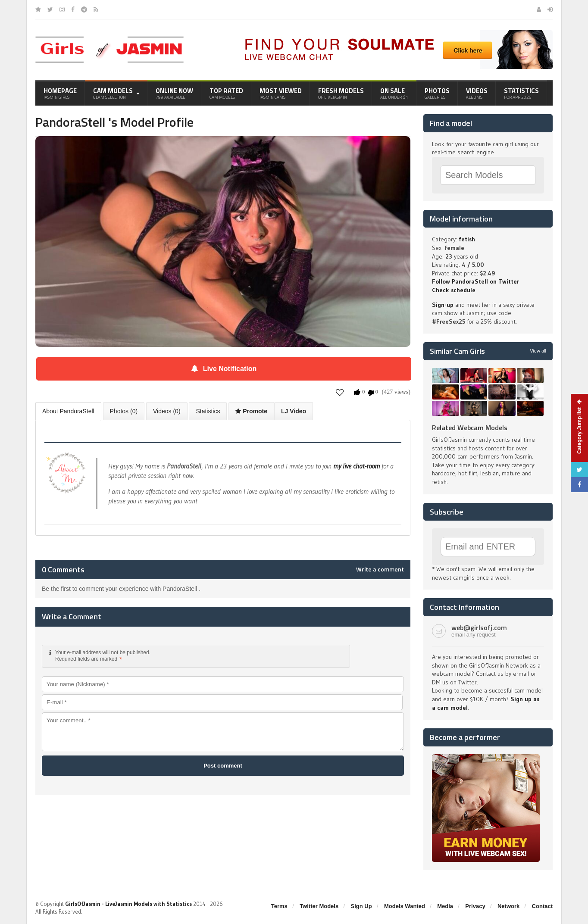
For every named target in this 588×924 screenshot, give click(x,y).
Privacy (475, 906)
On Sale (394, 93)
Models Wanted (405, 906)
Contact (542, 906)
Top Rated (226, 93)
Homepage (60, 93)
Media (445, 906)
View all (538, 351)
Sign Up (361, 906)
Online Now (174, 93)
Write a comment (380, 569)
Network (508, 906)
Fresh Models (341, 93)
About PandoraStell (68, 411)
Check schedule (454, 290)
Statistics (521, 93)
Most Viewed (281, 93)
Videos (477, 93)
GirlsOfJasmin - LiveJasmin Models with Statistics (128, 904)
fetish (467, 239)
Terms (279, 906)
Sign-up (443, 305)
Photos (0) (124, 411)
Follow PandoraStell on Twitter (475, 281)
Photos (437, 93)
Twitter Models (319, 906)
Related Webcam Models (470, 428)
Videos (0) (167, 411)
